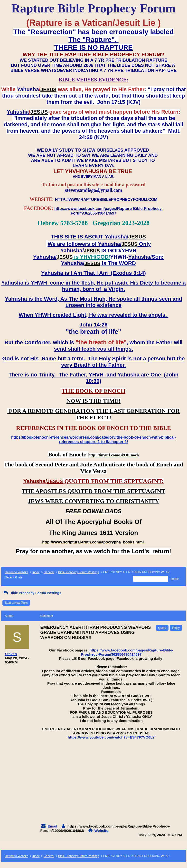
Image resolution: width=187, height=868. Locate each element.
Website (101, 831)
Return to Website (17, 572)
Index (36, 572)
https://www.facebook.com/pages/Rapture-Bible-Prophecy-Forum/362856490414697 (127, 652)
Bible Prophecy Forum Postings (79, 572)
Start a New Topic (16, 603)
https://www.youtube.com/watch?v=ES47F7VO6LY (111, 737)
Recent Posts (14, 577)
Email (52, 826)
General (49, 572)
